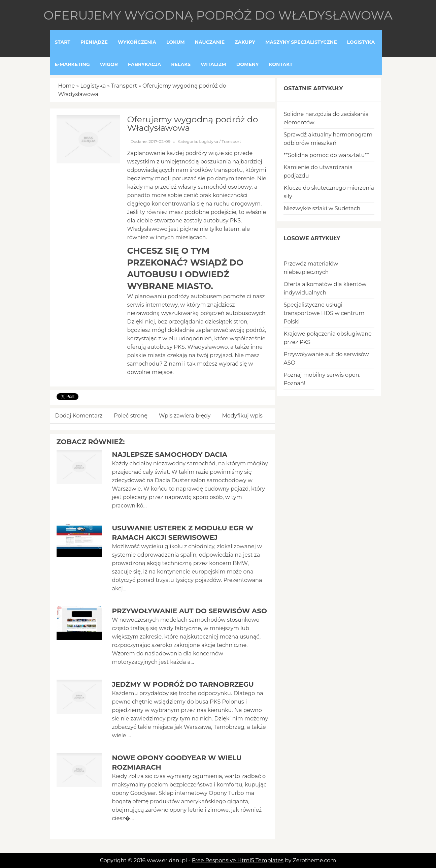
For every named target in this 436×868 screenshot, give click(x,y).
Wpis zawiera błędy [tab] (185, 416)
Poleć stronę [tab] (131, 416)
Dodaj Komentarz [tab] (79, 416)
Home (67, 86)
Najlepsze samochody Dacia (169, 455)
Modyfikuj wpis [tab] (242, 416)
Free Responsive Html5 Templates (238, 860)
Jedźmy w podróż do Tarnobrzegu (183, 684)
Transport (124, 86)
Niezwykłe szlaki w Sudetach (322, 208)
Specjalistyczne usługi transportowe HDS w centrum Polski (324, 313)
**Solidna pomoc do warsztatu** (326, 155)
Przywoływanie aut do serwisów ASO (189, 611)
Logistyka (93, 86)
